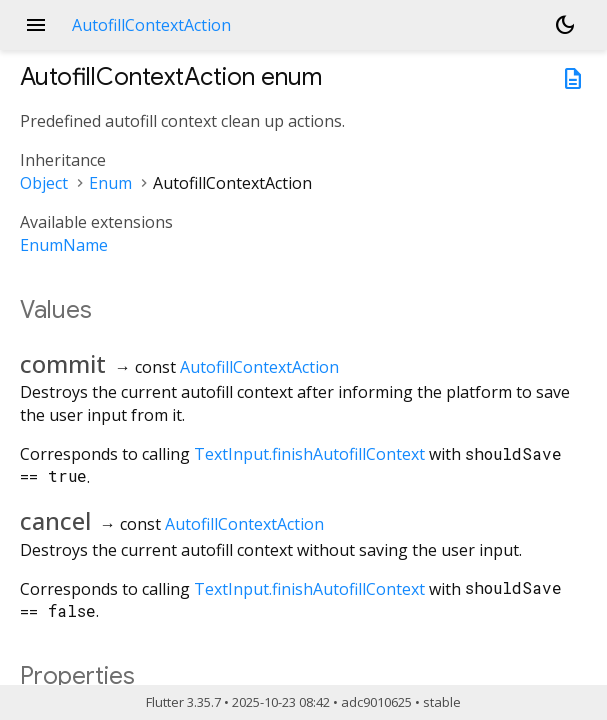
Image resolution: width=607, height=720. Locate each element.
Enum (110, 183)
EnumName (64, 245)
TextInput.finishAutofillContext (309, 454)
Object (44, 183)
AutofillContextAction (259, 367)
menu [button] (36, 25)
